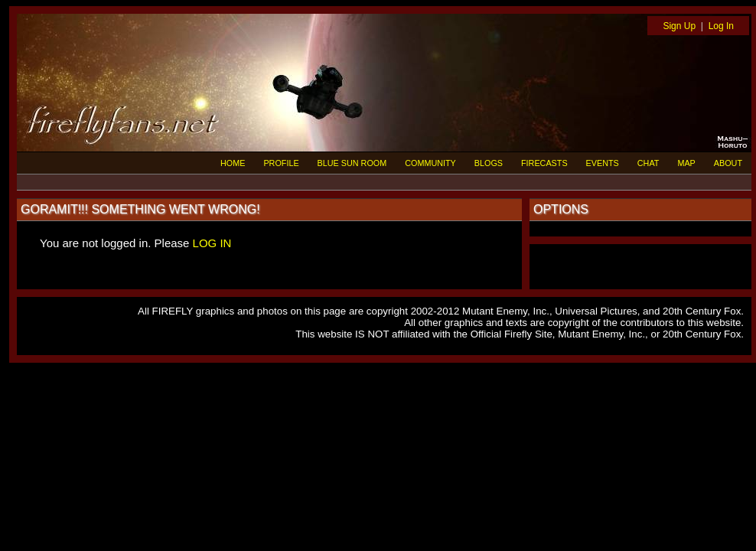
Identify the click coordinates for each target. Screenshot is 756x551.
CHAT (648, 163)
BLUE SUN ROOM (352, 163)
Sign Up (679, 26)
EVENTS (603, 163)
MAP (686, 163)
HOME (233, 163)
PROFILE (281, 163)
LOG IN (212, 243)
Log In (721, 26)
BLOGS (489, 163)
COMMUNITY (430, 163)
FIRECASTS (544, 163)
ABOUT (728, 163)
